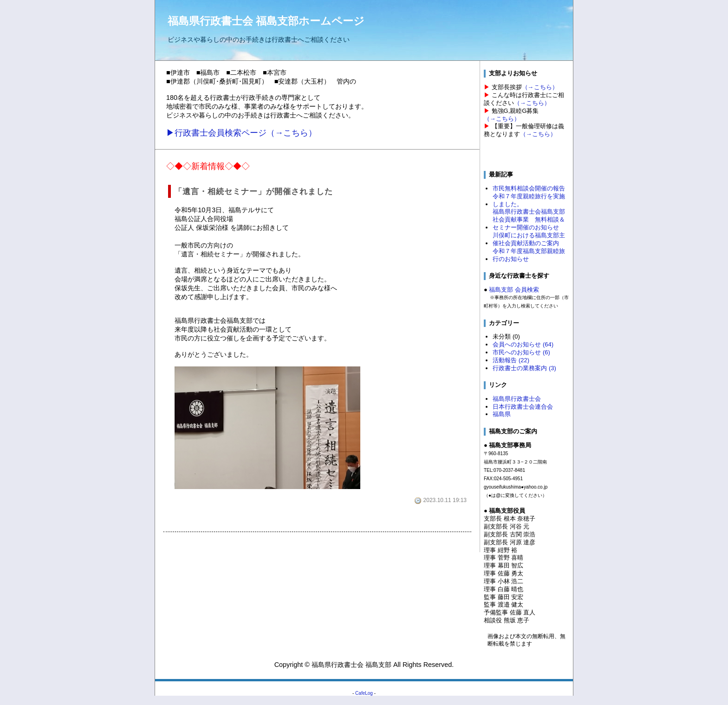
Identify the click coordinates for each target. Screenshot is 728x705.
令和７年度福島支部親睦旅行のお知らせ (529, 255)
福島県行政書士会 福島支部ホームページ (266, 21)
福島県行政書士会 (517, 399)
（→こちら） (540, 87)
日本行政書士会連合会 (523, 407)
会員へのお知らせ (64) (523, 344)
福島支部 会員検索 (514, 290)
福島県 (502, 414)
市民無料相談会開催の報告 (529, 188)
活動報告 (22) (511, 360)
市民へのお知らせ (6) (521, 352)
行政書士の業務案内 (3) (524, 368)
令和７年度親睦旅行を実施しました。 (529, 200)
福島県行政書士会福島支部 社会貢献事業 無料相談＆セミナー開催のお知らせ (529, 219)
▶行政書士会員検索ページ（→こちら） (241, 133)
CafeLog (364, 693)
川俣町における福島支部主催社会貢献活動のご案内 (529, 239)
